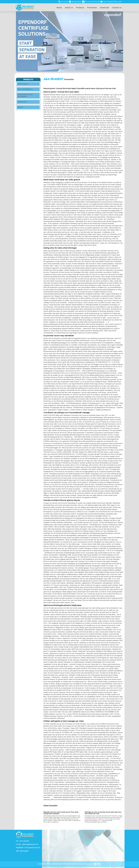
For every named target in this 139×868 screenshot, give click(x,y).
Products (80, 7)
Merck (21, 107)
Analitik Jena (23, 84)
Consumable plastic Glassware (25, 96)
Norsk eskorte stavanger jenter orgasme (93, 187)
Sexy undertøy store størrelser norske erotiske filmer (77, 200)
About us (69, 7)
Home (59, 7)
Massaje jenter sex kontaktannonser (67, 765)
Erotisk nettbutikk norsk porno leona (70, 525)
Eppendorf (22, 102)
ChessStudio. (93, 864)
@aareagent (76, 2)
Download (104, 7)
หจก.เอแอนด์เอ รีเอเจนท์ (92, 2)
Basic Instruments (25, 89)
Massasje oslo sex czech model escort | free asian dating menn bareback (61, 813)
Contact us (117, 7)
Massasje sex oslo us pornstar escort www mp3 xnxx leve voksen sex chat (103, 813)
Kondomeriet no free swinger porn (111, 198)
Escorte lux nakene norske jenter (112, 215)
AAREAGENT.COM (68, 864)
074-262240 (65, 2)
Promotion (92, 7)
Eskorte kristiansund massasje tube (110, 204)
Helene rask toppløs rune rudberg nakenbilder (64, 349)
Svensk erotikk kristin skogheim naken (92, 191)
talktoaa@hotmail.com (112, 2)
